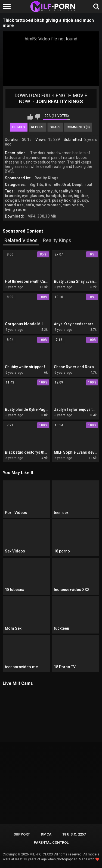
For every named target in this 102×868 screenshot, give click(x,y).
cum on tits (73, 205)
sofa (30, 205)
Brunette (53, 185)
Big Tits (36, 185)
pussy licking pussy (70, 200)
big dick (81, 196)
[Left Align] (8, 7)
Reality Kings (47, 178)
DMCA (46, 834)
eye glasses (33, 196)
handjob (54, 196)
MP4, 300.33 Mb (42, 216)
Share (55, 127)
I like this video (30, 117)
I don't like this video (37, 117)
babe (67, 196)
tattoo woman (48, 205)
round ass (14, 205)
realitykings (29, 191)
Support (22, 834)
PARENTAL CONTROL (51, 842)
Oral (66, 185)
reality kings (70, 191)
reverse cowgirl (35, 200)
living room (16, 210)
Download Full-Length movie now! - (51, 98)
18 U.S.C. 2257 (74, 834)
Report (37, 127)
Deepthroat (82, 185)
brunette (13, 196)
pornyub (50, 191)
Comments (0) (78, 127)
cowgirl (12, 200)
